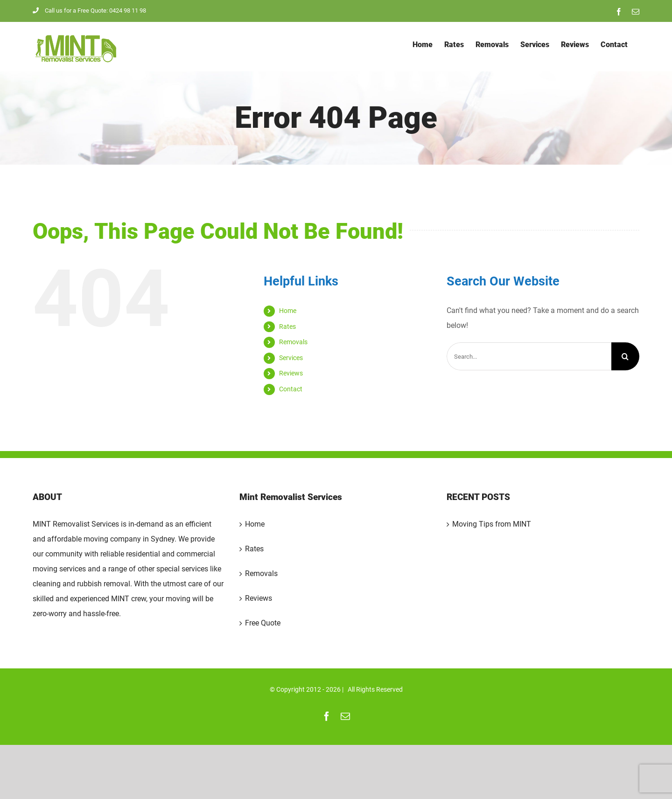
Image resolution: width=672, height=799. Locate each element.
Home (288, 311)
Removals (293, 342)
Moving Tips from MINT (492, 524)
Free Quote (263, 623)
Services (291, 358)
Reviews (291, 373)
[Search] (625, 356)
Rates (287, 327)
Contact (291, 389)
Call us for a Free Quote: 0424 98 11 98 (89, 10)
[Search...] (529, 356)
